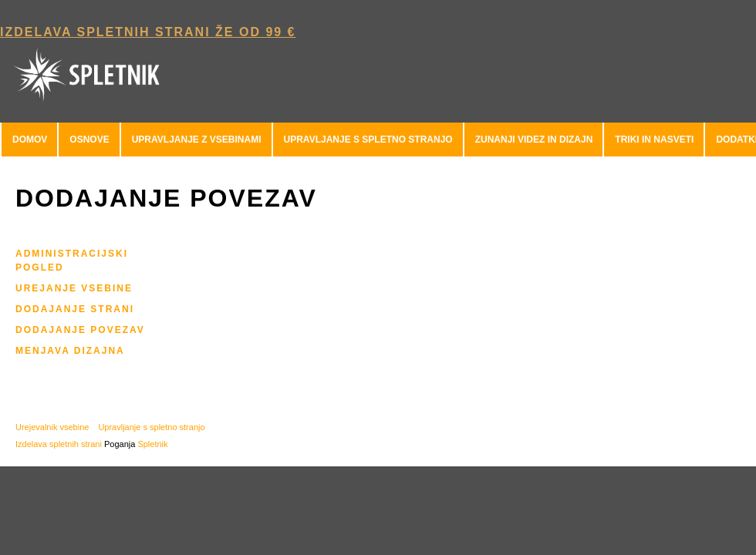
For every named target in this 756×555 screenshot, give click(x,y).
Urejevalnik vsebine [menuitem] (52, 427)
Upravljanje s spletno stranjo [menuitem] (151, 427)
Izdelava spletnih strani (59, 444)
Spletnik (152, 444)
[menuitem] (29, 140)
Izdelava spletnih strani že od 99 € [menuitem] (148, 32)
